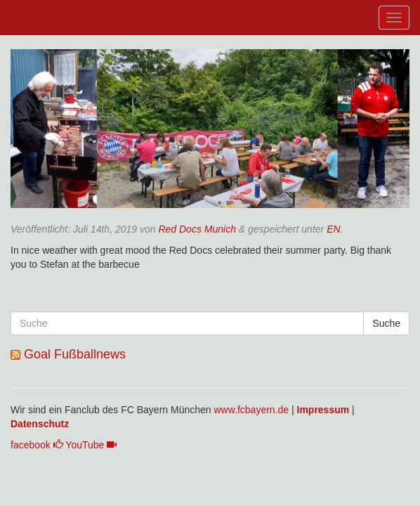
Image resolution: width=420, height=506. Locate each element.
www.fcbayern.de (251, 410)
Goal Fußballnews (75, 354)
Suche (386, 323)
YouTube (91, 445)
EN (333, 229)
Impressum (323, 410)
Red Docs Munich (197, 229)
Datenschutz (40, 424)
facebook (37, 445)
